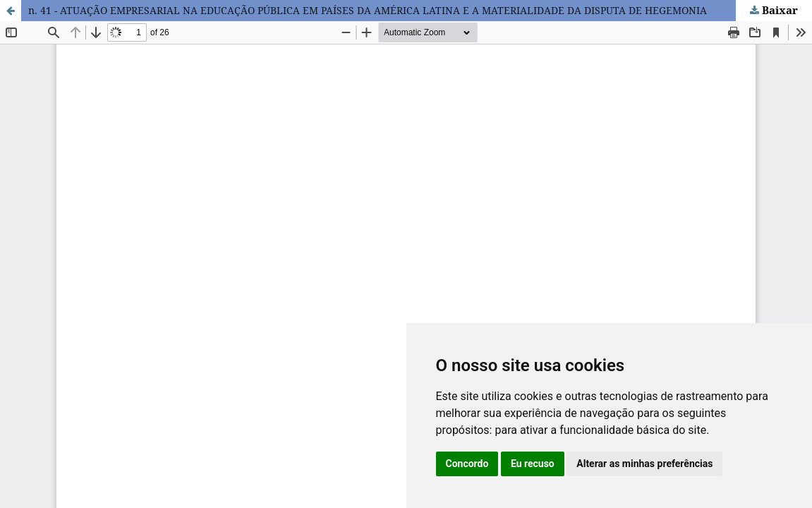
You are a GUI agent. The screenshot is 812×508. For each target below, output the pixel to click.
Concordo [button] (467, 464)
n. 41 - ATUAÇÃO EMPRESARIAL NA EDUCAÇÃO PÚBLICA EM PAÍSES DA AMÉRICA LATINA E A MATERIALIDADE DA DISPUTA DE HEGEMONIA (368, 10)
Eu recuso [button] (533, 464)
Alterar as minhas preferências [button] (644, 464)
